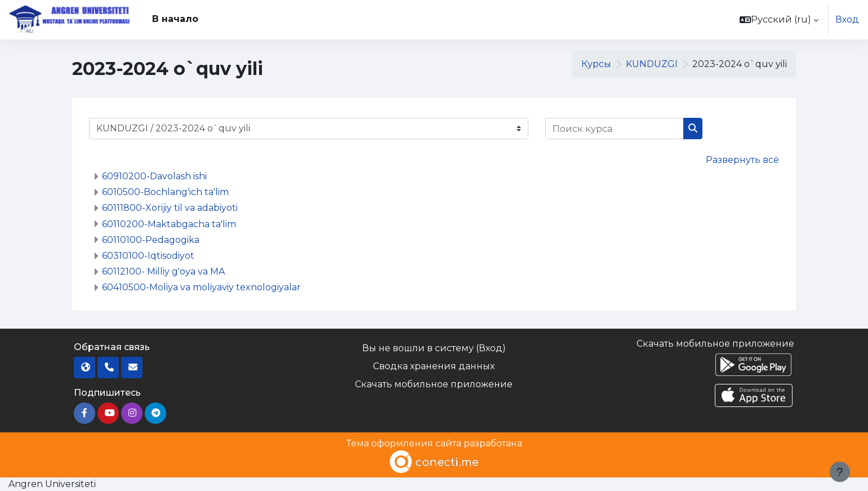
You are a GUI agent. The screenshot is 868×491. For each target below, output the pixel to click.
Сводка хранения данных (434, 366)
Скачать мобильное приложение (434, 384)
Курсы (596, 64)
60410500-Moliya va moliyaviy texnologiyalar (201, 287)
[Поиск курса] (615, 129)
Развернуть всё (742, 160)
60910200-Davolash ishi (154, 176)
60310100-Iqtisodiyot (148, 256)
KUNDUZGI (652, 64)
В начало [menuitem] (175, 19)
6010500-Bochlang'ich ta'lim (165, 192)
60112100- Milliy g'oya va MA (163, 271)
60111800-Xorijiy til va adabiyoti (170, 208)
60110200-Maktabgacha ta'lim (169, 224)
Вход (847, 19)
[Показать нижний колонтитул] (840, 472)
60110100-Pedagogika (151, 240)
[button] (779, 20)
